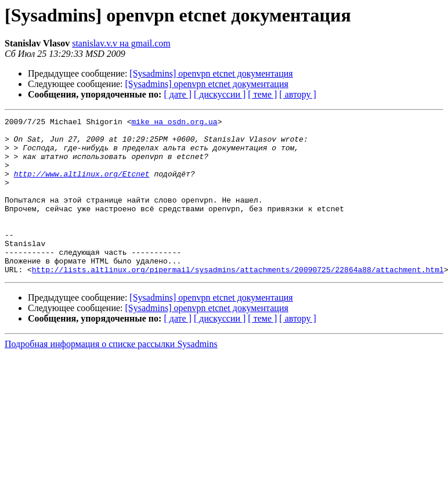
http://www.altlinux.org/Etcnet (82, 186)
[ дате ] (178, 94)
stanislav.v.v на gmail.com (121, 43)
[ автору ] (297, 94)
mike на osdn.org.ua (174, 123)
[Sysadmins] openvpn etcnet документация (211, 73)
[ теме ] (262, 94)
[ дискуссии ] (220, 94)
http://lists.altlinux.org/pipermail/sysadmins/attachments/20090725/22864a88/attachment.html (238, 301)
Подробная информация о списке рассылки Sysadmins (111, 375)
